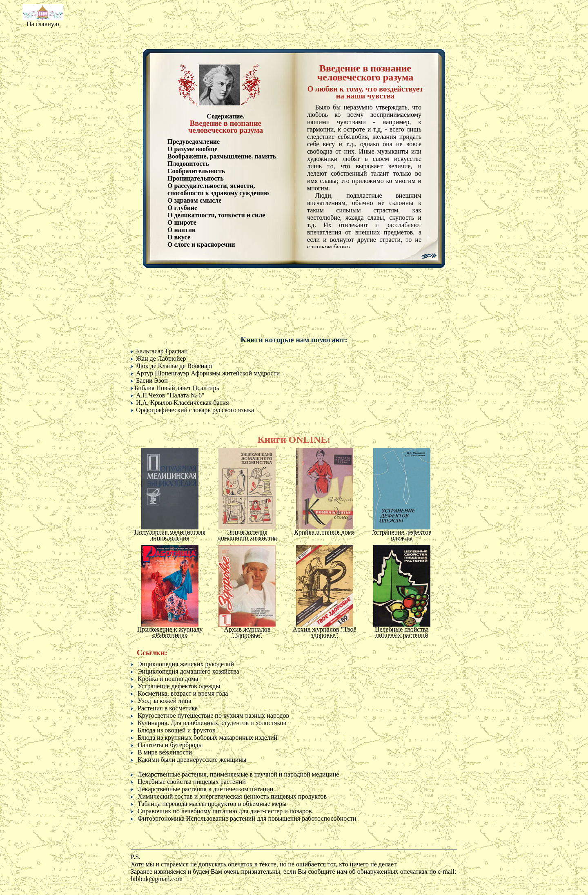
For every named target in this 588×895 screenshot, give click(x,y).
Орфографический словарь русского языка (195, 410)
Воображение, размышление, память (222, 156)
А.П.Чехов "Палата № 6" (170, 395)
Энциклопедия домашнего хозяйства (188, 671)
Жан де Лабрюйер (161, 358)
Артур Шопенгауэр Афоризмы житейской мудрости (208, 373)
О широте (182, 222)
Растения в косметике (168, 708)
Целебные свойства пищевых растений (192, 782)
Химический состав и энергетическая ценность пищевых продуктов (232, 796)
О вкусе (179, 237)
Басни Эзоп (152, 381)
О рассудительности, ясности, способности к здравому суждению (218, 189)
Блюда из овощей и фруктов (176, 730)
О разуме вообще (192, 149)
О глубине (182, 208)
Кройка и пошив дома (168, 679)
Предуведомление (194, 142)
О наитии (182, 230)
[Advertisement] (294, 27)
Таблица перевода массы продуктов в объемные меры (212, 804)
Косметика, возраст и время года (183, 693)
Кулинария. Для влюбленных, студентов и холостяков (212, 723)
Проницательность (196, 178)
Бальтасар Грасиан (162, 351)
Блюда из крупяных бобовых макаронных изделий (207, 738)
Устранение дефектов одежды (179, 686)
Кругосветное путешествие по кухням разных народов (213, 715)
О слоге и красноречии (201, 244)
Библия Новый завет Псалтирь (177, 388)
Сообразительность (196, 171)
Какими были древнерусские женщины (192, 760)
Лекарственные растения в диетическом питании (205, 789)
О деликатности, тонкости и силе (216, 215)
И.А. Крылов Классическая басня (183, 403)
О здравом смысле (194, 200)
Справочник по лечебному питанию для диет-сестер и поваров (225, 811)
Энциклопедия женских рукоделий (186, 664)
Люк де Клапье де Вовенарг (175, 366)
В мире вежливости (165, 752)
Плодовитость (188, 164)
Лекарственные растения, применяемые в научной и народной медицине (238, 774)
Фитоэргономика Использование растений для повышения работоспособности (247, 818)
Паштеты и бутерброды (170, 745)
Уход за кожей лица (165, 701)
